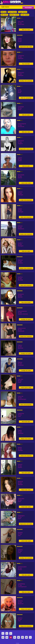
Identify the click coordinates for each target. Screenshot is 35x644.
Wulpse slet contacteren (26, 626)
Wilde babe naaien (26, 575)
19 (7, 637)
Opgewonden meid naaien (26, 524)
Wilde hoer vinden (26, 30)
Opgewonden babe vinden (26, 47)
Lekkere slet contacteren (26, 456)
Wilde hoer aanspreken (26, 98)
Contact (17, 643)
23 (22, 637)
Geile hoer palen (26, 166)
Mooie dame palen (26, 473)
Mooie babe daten (26, 422)
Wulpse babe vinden (26, 490)
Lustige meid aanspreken (26, 200)
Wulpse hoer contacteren (26, 336)
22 (19, 637)
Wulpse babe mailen (26, 507)
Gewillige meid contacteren (26, 81)
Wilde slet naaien (26, 115)
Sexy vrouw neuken (26, 302)
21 (15, 637)
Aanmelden (28, 8)
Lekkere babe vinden (26, 183)
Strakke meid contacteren (26, 234)
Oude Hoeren (25, 15)
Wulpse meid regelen (26, 609)
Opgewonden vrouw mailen (26, 149)
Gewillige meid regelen (26, 353)
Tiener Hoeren (12, 12)
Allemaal (4, 12)
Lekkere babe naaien (26, 541)
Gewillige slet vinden (26, 371)
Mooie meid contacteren (26, 285)
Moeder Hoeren (14, 15)
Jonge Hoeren (23, 12)
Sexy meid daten (26, 64)
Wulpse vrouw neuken (26, 439)
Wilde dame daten (26, 132)
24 (26, 637)
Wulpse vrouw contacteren (26, 268)
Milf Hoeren (4, 15)
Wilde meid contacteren (26, 217)
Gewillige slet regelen (26, 319)
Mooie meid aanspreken (26, 405)
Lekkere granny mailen (26, 388)
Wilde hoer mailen (26, 251)
